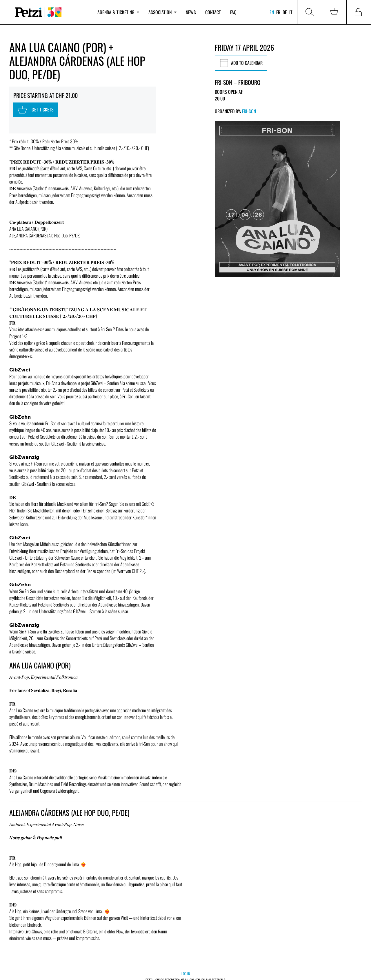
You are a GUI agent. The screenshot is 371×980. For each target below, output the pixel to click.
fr (278, 12)
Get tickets (32, 105)
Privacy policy (176, 970)
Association (162, 12)
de (285, 12)
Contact (213, 12)
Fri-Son (249, 111)
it (291, 12)
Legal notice (198, 970)
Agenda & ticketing (118, 12)
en (272, 12)
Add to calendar (241, 63)
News (191, 12)
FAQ (233, 12)
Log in (186, 953)
